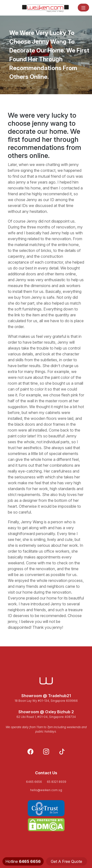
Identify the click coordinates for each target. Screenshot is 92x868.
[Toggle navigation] (83, 8)
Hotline (23, 861)
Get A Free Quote (66, 861)
